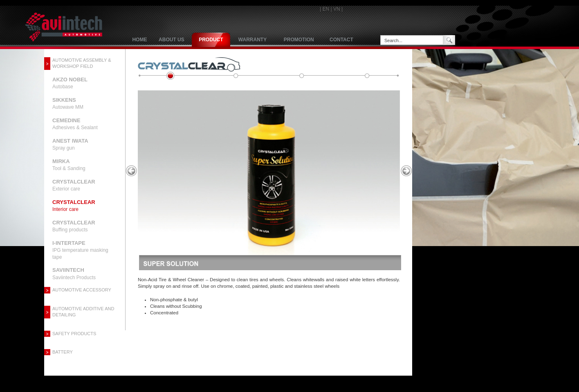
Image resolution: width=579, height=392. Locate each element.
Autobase (70, 83)
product (211, 40)
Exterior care (74, 185)
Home (139, 40)
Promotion (299, 40)
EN (326, 9)
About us (172, 40)
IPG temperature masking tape (80, 250)
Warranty (252, 40)
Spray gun (70, 144)
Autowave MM (68, 103)
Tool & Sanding (69, 165)
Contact (341, 40)
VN (337, 9)
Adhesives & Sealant (75, 124)
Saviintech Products (74, 273)
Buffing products (74, 226)
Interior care (74, 206)
